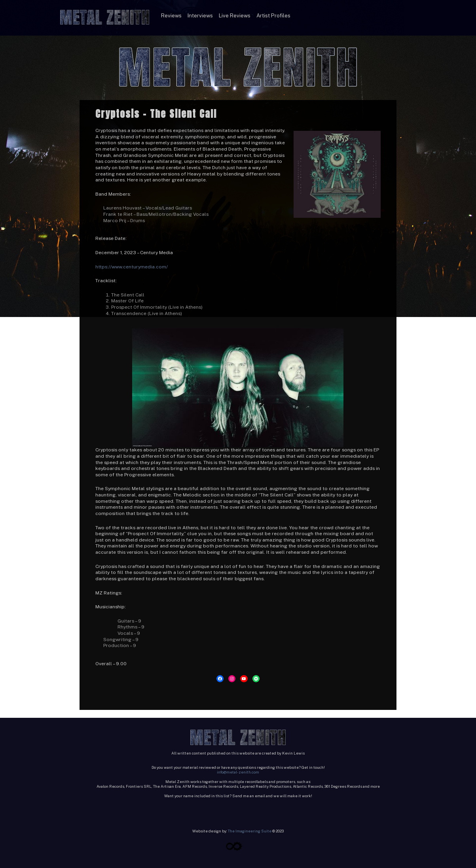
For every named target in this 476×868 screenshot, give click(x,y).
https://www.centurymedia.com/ (132, 267)
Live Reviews (235, 15)
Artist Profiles (273, 15)
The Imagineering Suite (250, 831)
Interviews (200, 15)
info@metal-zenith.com (238, 772)
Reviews (171, 15)
